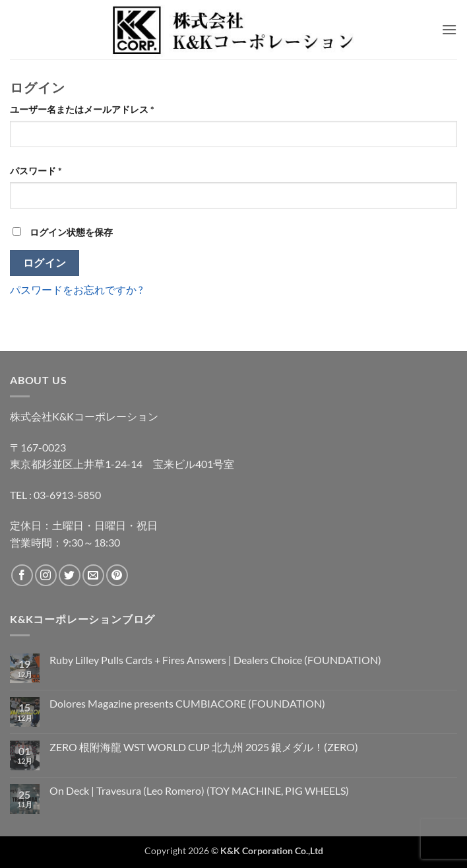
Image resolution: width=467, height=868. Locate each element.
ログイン (45, 263)
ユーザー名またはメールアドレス (86, 109)
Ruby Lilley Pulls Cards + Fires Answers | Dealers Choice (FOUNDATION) (215, 660)
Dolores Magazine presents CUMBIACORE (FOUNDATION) (187, 703)
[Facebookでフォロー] (22, 575)
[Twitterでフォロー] (70, 575)
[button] (449, 29)
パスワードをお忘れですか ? (76, 289)
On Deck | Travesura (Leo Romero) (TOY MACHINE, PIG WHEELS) (199, 790)
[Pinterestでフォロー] (117, 575)
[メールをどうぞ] (93, 575)
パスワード (40, 171)
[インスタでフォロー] (46, 575)
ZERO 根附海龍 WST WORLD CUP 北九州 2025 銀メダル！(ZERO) (204, 747)
